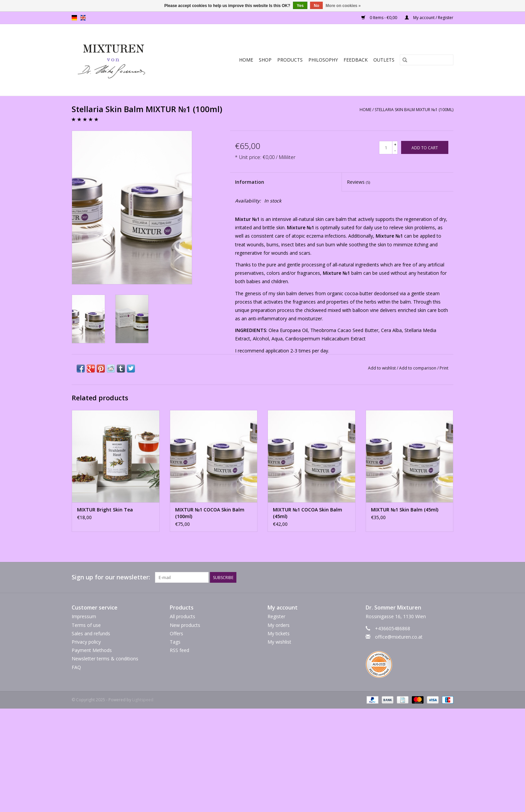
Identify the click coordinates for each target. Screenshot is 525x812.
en (83, 18)
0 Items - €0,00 (380, 18)
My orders (279, 625)
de (74, 18)
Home (246, 60)
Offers (176, 633)
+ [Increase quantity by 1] (395, 144)
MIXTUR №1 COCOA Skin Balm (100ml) (210, 513)
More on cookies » (343, 6)
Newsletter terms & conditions (105, 659)
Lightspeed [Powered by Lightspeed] (143, 700)
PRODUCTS (290, 60)
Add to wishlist (382, 368)
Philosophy (323, 60)
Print (444, 368)
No (316, 6)
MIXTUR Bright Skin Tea (105, 510)
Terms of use (86, 625)
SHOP (265, 60)
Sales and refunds (91, 633)
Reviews (358, 182)
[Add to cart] (425, 147)
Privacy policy (86, 642)
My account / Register (429, 18)
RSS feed (179, 650)
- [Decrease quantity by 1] (395, 150)
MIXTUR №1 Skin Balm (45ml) (405, 510)
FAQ (76, 667)
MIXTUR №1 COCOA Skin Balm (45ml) (308, 513)
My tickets (279, 633)
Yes (300, 6)
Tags (175, 642)
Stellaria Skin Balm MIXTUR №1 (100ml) (414, 110)
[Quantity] (386, 148)
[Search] (427, 60)
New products (185, 625)
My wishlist (279, 642)
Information (250, 182)
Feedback (356, 60)
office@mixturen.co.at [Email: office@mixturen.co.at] (399, 637)
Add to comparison (418, 368)
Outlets (384, 60)
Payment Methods (92, 650)
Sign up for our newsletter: (111, 577)
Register (276, 616)
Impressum (84, 616)
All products (182, 616)
